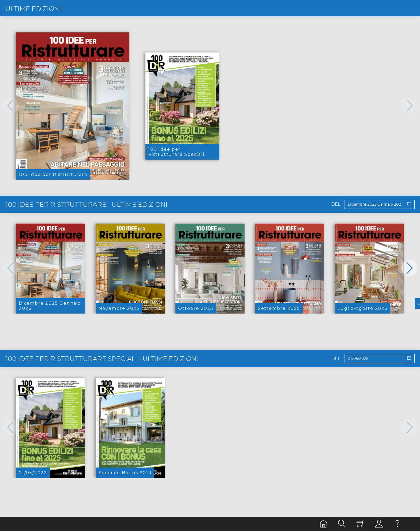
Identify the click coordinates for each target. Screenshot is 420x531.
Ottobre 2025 (196, 308)
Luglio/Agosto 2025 (362, 308)
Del (336, 204)
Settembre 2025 (279, 308)
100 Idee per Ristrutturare (53, 174)
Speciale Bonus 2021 (125, 473)
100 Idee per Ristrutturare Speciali (176, 152)
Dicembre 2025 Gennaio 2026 (50, 306)
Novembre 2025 (119, 308)
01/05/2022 (33, 473)
